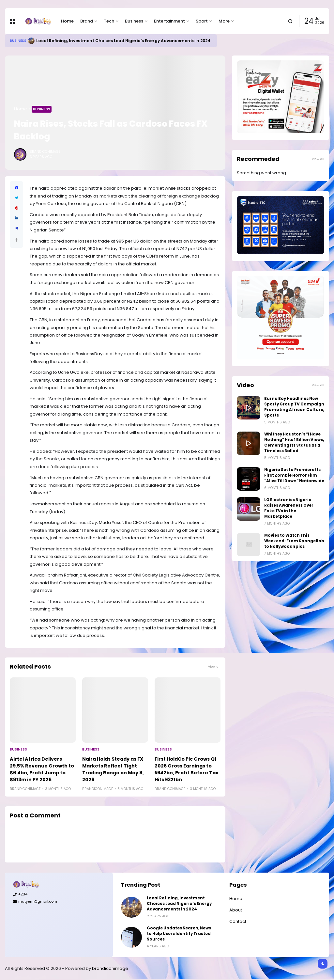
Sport (202, 21)
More (224, 21)
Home (67, 21)
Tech (109, 21)
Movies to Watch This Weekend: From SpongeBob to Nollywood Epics (294, 541)
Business (134, 21)
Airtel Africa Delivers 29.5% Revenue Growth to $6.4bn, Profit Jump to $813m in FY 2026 (42, 769)
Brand (87, 21)
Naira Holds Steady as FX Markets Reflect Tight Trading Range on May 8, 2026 (113, 769)
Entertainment (169, 21)
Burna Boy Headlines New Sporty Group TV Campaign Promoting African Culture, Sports (294, 407)
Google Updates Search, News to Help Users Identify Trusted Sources (179, 934)
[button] (16, 240)
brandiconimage (110, 968)
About (236, 910)
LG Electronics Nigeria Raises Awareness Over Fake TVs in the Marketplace (289, 508)
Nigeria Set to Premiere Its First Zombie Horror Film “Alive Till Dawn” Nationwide (294, 475)
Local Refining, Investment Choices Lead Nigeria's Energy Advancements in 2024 (123, 41)
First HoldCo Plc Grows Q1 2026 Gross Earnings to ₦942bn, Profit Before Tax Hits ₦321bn (186, 769)
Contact (238, 921)
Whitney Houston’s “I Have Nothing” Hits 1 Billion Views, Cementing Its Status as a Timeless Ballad (294, 443)
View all (214, 666)
